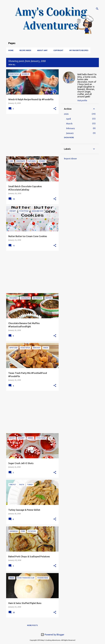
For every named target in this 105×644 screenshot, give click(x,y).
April (68, 119)
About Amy (42, 50)
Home (11, 50)
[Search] (97, 9)
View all (12, 65)
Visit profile (82, 100)
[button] (55, 109)
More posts (32, 625)
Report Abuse (70, 159)
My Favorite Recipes (79, 50)
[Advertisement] (31, 135)
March (69, 124)
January (70, 133)
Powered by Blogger (52, 635)
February (70, 128)
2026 (66, 114)
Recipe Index (25, 50)
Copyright (58, 50)
